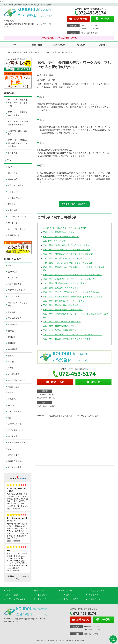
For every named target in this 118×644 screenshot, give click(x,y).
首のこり (12, 393)
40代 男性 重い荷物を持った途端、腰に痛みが (65, 283)
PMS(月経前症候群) (16, 290)
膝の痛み (12, 399)
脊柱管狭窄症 (14, 374)
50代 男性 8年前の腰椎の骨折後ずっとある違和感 (66, 245)
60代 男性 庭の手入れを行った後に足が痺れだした (67, 258)
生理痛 (11, 368)
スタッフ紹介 (59, 45)
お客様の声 (13, 210)
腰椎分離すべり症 (16, 430)
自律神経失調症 (15, 424)
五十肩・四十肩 (15, 467)
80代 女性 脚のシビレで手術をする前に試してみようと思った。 (73, 275)
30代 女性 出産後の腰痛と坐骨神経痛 (61, 237)
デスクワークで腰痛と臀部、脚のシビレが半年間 (65, 228)
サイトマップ (14, 223)
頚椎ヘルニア (14, 455)
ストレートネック (16, 411)
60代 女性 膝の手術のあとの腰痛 (59, 326)
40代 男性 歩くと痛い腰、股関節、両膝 (62, 322)
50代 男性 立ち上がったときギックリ (61, 288)
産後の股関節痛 (15, 318)
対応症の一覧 (14, 235)
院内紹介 (81, 45)
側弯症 (11, 331)
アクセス (103, 45)
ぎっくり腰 (13, 278)
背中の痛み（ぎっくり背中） (18, 304)
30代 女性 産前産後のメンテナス (59, 232)
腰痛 (15, 52)
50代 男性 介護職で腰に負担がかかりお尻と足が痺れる (69, 279)
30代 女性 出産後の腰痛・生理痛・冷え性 (63, 310)
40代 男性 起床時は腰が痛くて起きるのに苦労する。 (68, 339)
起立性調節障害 (15, 284)
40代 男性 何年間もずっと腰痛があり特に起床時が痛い (69, 254)
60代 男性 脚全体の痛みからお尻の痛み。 (63, 305)
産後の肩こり (14, 312)
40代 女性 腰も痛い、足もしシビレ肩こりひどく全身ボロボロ (73, 335)
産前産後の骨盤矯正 (17, 442)
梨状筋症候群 (14, 387)
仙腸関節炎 (13, 349)
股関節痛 (12, 337)
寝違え (11, 356)
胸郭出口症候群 (15, 461)
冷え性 (11, 362)
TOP (15, 45)
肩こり (11, 449)
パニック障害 (14, 297)
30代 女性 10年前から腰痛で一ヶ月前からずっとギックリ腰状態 (73, 297)
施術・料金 (37, 45)
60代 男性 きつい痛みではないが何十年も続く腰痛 (67, 250)
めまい (11, 405)
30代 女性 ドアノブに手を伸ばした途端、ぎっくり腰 (68, 263)
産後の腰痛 (13, 325)
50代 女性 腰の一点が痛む (55, 241)
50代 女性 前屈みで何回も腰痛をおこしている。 (66, 330)
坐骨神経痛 (13, 272)
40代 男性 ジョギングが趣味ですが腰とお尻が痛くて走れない (72, 292)
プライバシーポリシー (18, 229)
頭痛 (10, 418)
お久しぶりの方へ (16, 185)
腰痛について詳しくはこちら (74, 204)
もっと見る (13, 153)
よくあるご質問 (15, 198)
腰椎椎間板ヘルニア (17, 380)
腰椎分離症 (13, 436)
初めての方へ (14, 179)
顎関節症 (12, 343)
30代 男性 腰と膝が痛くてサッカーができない (65, 301)
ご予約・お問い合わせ (18, 216)
